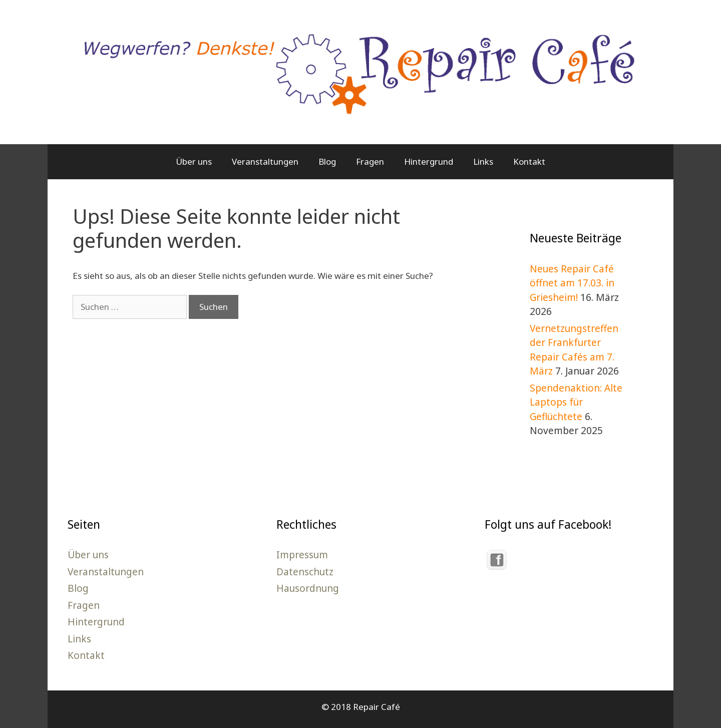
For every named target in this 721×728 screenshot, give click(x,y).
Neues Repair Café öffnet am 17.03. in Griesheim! (572, 283)
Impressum (302, 555)
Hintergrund (429, 161)
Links (483, 161)
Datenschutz (305, 572)
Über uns (194, 161)
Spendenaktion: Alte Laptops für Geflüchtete (576, 402)
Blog (327, 161)
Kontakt (529, 161)
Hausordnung (308, 588)
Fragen (370, 161)
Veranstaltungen (265, 161)
